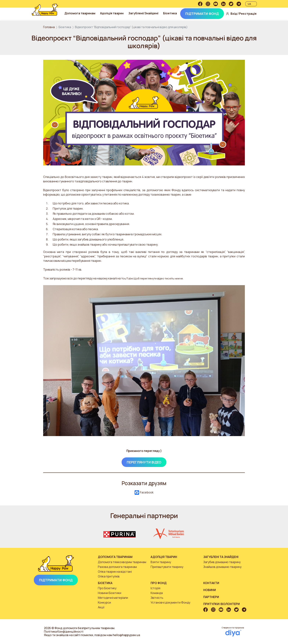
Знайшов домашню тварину (222, 567)
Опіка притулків (109, 576)
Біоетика (171, 13)
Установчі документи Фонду (170, 602)
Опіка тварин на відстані (115, 572)
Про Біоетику (107, 588)
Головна (49, 27)
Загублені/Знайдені (145, 13)
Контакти (211, 583)
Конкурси (104, 602)
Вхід (235, 14)
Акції (101, 607)
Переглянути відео (144, 462)
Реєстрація (249, 14)
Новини (210, 590)
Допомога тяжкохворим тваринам (122, 562)
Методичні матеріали (113, 598)
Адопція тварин (113, 13)
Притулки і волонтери (222, 604)
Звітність (157, 598)
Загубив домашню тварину (222, 562)
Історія (155, 588)
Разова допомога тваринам (117, 567)
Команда (157, 593)
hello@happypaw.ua (126, 635)
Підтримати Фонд (203, 14)
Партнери (211, 597)
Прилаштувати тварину (167, 567)
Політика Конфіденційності (64, 631)
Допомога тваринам (81, 13)
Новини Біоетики (110, 593)
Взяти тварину (161, 562)
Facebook (144, 493)
